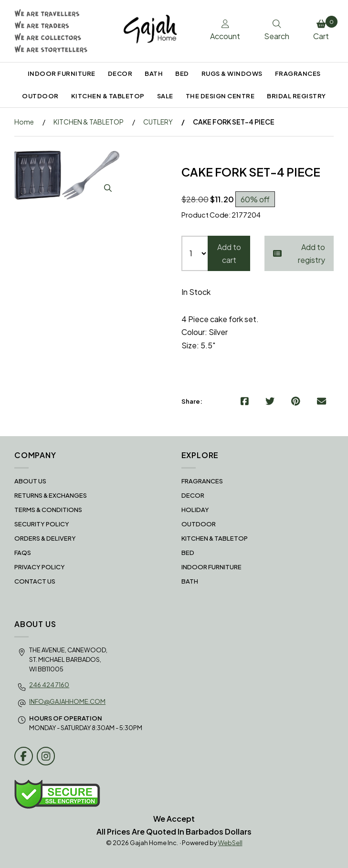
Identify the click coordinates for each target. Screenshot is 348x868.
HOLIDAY (195, 510)
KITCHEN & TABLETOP (108, 96)
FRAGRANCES (298, 73)
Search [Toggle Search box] (277, 31)
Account (225, 31)
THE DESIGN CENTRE (220, 96)
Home (24, 122)
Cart (323, 29)
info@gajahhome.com (67, 701)
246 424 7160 (49, 685)
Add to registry (299, 253)
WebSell (230, 843)
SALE (165, 96)
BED (182, 73)
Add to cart (229, 253)
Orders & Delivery (45, 538)
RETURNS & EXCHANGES (51, 495)
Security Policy (42, 524)
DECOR (120, 73)
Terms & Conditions (48, 510)
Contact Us (35, 581)
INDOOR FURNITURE (62, 73)
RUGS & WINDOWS (232, 73)
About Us (30, 481)
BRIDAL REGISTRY (296, 96)
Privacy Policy (40, 567)
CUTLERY (158, 122)
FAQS (23, 553)
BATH (154, 73)
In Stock (196, 292)
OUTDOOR (40, 96)
